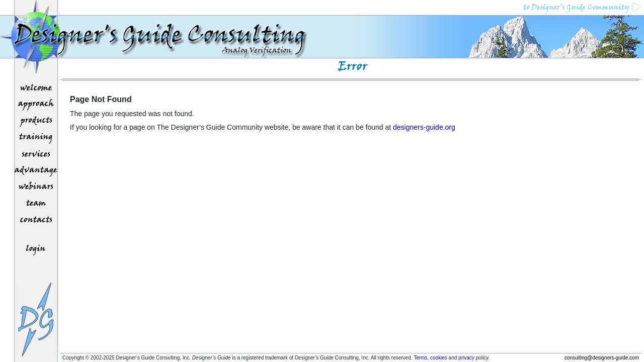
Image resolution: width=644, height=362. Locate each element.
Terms (420, 358)
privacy (466, 358)
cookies (439, 358)
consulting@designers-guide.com (602, 358)
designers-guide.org (424, 127)
